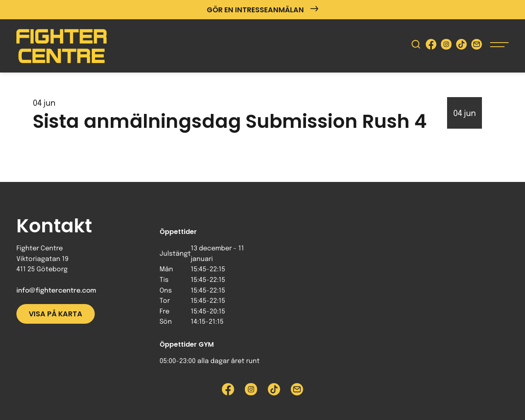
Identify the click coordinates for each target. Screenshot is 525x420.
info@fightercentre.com (56, 291)
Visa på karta (56, 314)
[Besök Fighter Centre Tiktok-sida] (461, 46)
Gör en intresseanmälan (262, 10)
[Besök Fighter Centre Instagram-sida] (446, 46)
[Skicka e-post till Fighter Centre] (477, 46)
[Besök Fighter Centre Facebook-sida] (431, 46)
